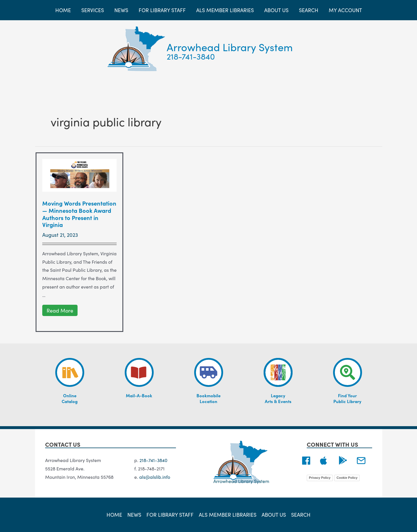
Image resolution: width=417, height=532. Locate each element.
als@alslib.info (155, 477)
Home (114, 515)
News (134, 515)
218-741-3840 (191, 56)
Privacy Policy (320, 478)
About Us (274, 515)
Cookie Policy (347, 478)
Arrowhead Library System (230, 47)
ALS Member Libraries (228, 515)
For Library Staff (170, 515)
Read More (61, 311)
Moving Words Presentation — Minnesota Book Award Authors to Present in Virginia (79, 214)
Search (301, 515)
